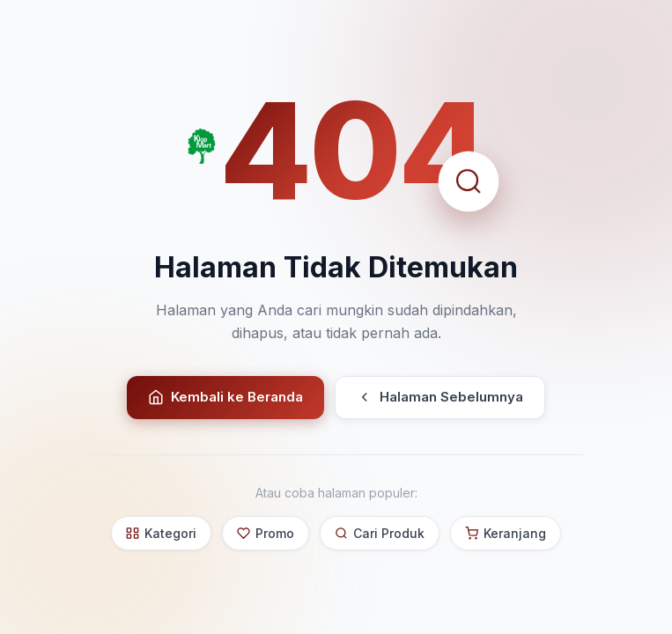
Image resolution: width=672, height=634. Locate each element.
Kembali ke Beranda (225, 397)
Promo (266, 533)
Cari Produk (380, 533)
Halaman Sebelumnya (440, 397)
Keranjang (506, 533)
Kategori (161, 533)
